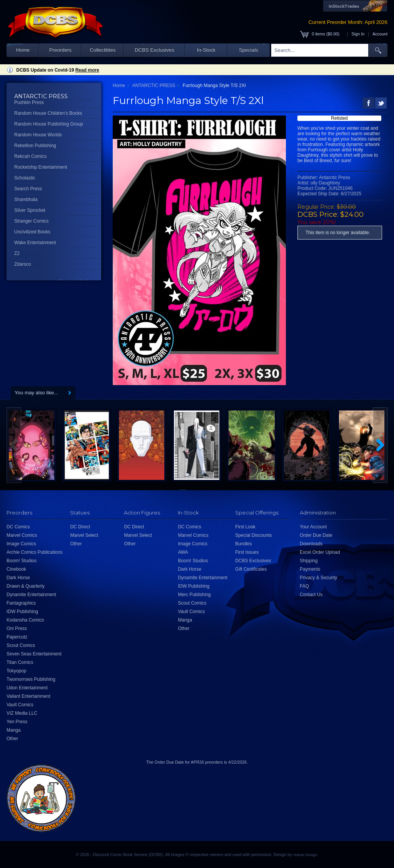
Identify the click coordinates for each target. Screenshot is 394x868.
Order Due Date (316, 535)
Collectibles (103, 50)
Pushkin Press (29, 102)
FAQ (304, 586)
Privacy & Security (318, 578)
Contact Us (311, 595)
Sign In (358, 34)
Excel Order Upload (320, 552)
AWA (183, 552)
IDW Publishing (22, 612)
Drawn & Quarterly (26, 586)
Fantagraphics (21, 603)
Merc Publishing (194, 595)
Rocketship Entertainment (41, 167)
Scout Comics (21, 645)
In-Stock (206, 50)
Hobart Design (305, 855)
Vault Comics (20, 705)
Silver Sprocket (30, 210)
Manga (14, 730)
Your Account (313, 527)
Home (23, 50)
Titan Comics (20, 662)
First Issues (247, 552)
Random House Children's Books (48, 113)
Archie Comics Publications (34, 552)
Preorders (60, 50)
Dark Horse (18, 578)
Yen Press (17, 722)
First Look (245, 527)
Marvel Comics (22, 535)
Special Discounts (253, 535)
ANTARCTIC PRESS (154, 85)
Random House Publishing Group (49, 124)
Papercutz (17, 637)
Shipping (309, 561)
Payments (310, 569)
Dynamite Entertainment (31, 595)
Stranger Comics (31, 221)
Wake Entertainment (35, 243)
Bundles (243, 544)
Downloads (311, 544)
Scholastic (25, 178)
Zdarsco (23, 264)
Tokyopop (16, 671)
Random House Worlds (38, 135)
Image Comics (21, 544)
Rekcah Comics (30, 156)
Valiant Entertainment (28, 696)
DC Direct (80, 527)
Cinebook (16, 569)
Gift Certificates (251, 569)
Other (12, 739)
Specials (249, 50)
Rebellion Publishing (35, 146)
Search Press (28, 189)
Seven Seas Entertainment (34, 654)
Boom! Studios (22, 561)
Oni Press (17, 628)
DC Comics (18, 527)
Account (380, 34)
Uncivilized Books (32, 232)
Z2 (17, 253)
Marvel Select (84, 535)
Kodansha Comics (25, 620)
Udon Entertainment (27, 688)
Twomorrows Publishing (31, 679)
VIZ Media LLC (22, 713)
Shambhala (26, 199)
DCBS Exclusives (154, 50)
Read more (87, 70)
